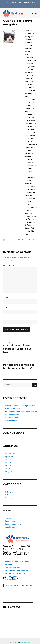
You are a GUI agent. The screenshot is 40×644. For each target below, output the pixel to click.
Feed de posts (11, 521)
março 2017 (10, 472)
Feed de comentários (13, 524)
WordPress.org (11, 527)
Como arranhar (11, 421)
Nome (6, 297)
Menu (35, 13)
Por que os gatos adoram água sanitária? (21, 406)
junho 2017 (9, 463)
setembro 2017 (11, 454)
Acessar (8, 518)
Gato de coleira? (11, 418)
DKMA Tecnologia (25, 642)
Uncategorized (11, 498)
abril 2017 (9, 469)
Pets (34, 240)
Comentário (9, 265)
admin (9, 240)
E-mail (6, 308)
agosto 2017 (10, 457)
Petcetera (29, 240)
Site (5, 318)
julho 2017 (9, 460)
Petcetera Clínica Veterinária (19, 586)
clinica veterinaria (33, 640)
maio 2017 (9, 466)
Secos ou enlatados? (13, 409)
